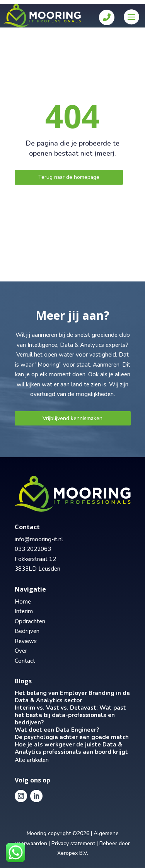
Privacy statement (73, 843)
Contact (25, 661)
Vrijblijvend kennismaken (72, 418)
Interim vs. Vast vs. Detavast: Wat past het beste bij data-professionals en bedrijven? (70, 715)
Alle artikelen (32, 760)
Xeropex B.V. (73, 853)
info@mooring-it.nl (39, 539)
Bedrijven (27, 631)
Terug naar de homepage (69, 177)
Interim (24, 611)
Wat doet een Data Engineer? (57, 730)
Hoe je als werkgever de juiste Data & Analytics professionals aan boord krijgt (71, 748)
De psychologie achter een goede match (72, 737)
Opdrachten (30, 621)
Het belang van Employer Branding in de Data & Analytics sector (72, 697)
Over (21, 651)
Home (23, 602)
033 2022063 (33, 549)
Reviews (26, 641)
